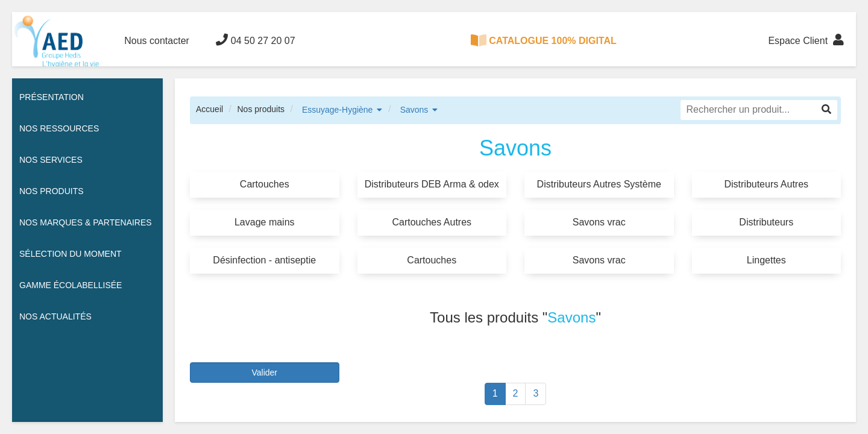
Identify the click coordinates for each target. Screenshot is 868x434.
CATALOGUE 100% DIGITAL (544, 40)
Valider (264, 373)
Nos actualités (55, 316)
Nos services (51, 160)
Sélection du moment (71, 254)
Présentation (52, 97)
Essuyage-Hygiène (338, 110)
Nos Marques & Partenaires (86, 222)
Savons (414, 110)
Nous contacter (157, 41)
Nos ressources (59, 128)
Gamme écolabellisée (71, 285)
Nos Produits (52, 191)
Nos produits (261, 109)
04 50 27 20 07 (255, 40)
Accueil (209, 109)
